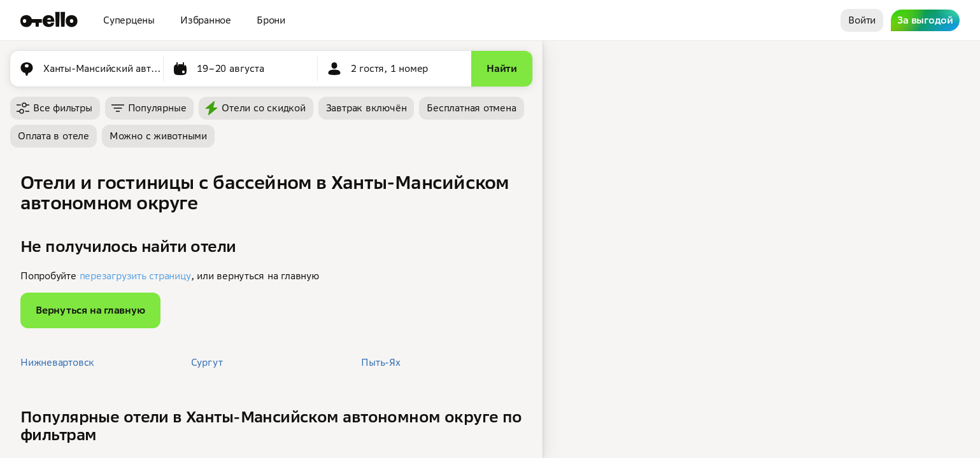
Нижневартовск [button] (57, 362)
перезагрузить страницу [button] (135, 276)
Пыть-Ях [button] (380, 362)
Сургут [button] (207, 362)
